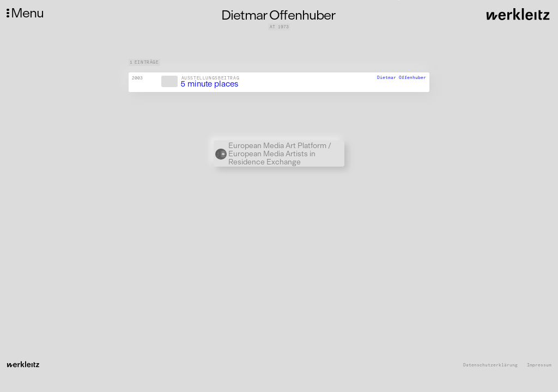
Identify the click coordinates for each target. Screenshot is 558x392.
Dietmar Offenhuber (402, 77)
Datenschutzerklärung (490, 365)
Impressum (539, 365)
